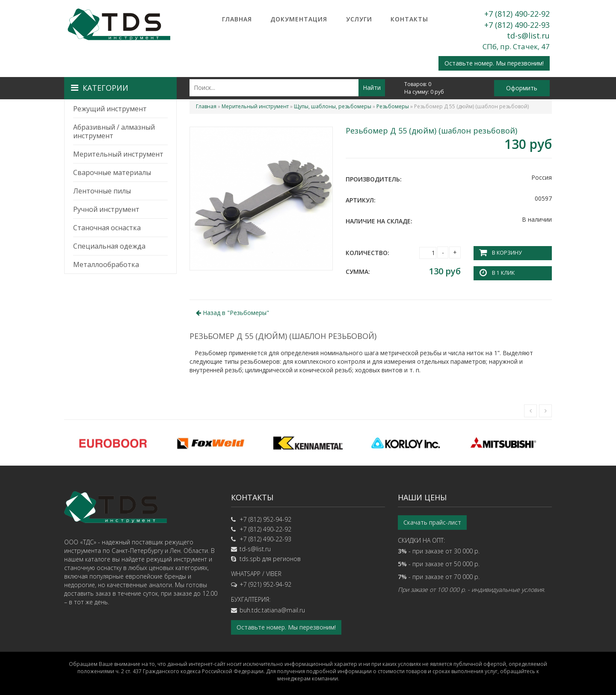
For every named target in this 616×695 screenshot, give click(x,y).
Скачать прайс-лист (432, 522)
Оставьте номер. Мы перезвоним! (494, 63)
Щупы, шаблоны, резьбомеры (333, 106)
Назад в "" (232, 312)
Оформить (522, 88)
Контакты (409, 19)
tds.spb (250, 559)
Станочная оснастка (107, 228)
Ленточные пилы (102, 191)
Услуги (359, 19)
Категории (100, 88)
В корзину (506, 253)
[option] (113, 443)
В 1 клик (503, 273)
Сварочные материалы (112, 172)
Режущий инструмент (110, 109)
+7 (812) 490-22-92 (517, 14)
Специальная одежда (109, 246)
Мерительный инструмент (118, 154)
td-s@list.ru (528, 36)
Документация (299, 19)
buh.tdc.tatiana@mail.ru (272, 610)
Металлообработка (106, 264)
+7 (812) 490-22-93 (517, 25)
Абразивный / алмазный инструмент (114, 131)
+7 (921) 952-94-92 (265, 584)
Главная (237, 19)
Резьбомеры (393, 106)
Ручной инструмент (106, 209)
